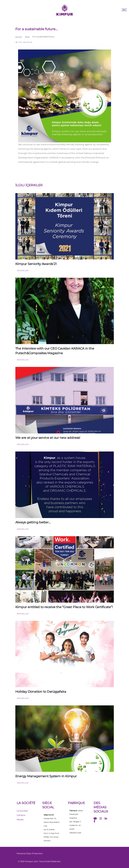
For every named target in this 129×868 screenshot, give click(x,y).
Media (20, 820)
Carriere (21, 815)
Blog (27, 37)
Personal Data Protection (30, 853)
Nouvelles (23, 270)
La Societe (22, 811)
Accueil (19, 37)
